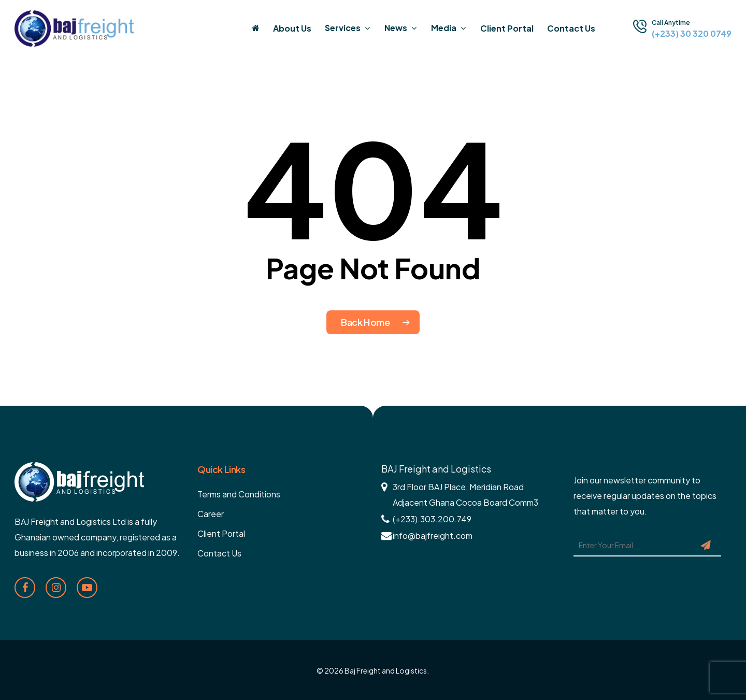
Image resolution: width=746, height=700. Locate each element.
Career (211, 514)
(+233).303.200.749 (432, 519)
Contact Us (219, 553)
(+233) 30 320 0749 (692, 33)
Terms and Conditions (239, 494)
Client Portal (221, 533)
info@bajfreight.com (433, 535)
